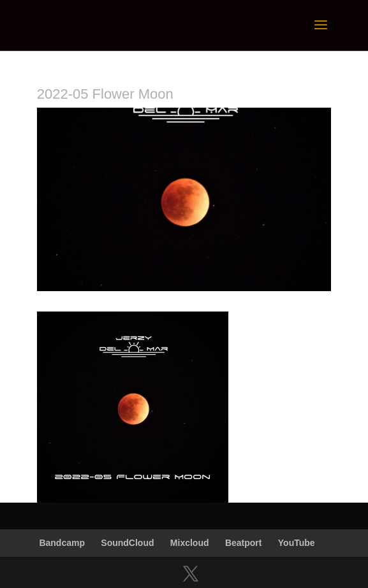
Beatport (244, 543)
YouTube (297, 543)
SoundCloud (127, 543)
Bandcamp (62, 543)
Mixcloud (190, 543)
